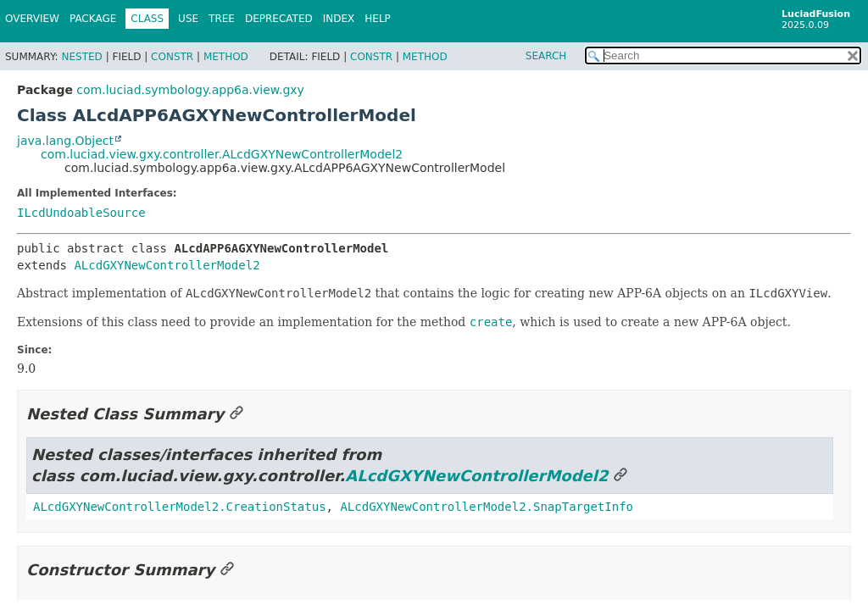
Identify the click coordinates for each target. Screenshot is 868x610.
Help (378, 19)
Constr (172, 57)
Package (93, 19)
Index (339, 19)
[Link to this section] (236, 414)
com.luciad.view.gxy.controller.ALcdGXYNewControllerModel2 (222, 154)
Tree (222, 19)
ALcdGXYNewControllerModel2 (167, 265)
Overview (32, 19)
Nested (81, 57)
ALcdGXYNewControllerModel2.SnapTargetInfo (487, 507)
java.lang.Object (65, 141)
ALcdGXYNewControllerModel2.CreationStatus (180, 507)
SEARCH (546, 56)
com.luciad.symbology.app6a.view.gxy (190, 90)
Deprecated (279, 19)
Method (226, 57)
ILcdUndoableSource (81, 213)
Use (188, 19)
